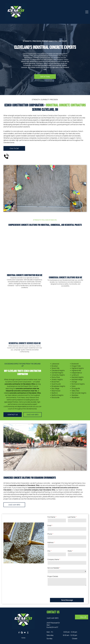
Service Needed (53, 568)
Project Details (53, 576)
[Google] (22, 633)
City (49, 551)
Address (50, 542)
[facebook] (19, 633)
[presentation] (63, 592)
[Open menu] (87, 12)
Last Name (72, 517)
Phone (50, 534)
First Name (51, 517)
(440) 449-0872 (53, 618)
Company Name (53, 559)
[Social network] (25, 633)
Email (49, 525)
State (70, 551)
